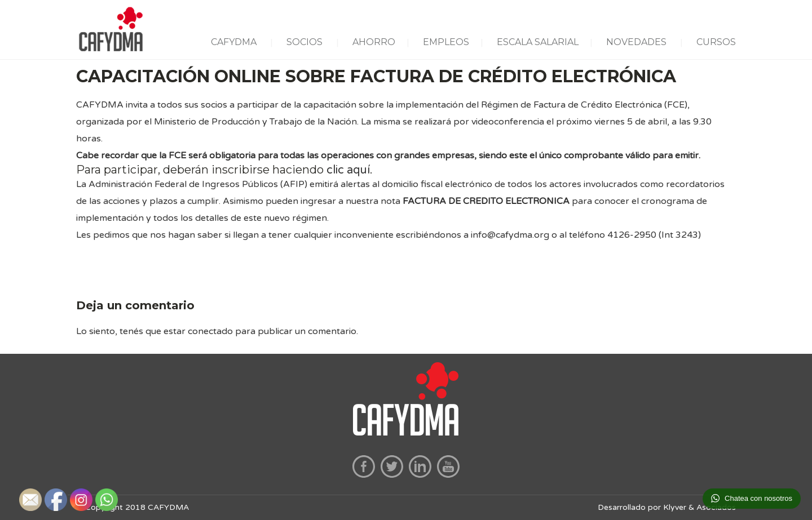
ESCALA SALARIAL (538, 42)
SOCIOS (304, 42)
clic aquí (348, 170)
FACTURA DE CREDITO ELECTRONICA (486, 201)
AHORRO (374, 42)
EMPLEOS (446, 42)
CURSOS (716, 42)
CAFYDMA (234, 42)
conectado (210, 331)
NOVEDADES (636, 42)
